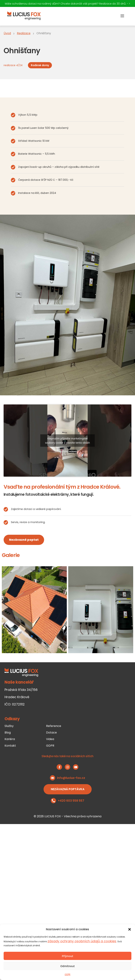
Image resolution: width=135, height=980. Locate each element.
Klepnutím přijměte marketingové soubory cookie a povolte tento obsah (68, 441)
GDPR (67, 974)
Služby (9, 726)
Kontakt (10, 746)
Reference (54, 726)
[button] (130, 929)
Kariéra (10, 739)
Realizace (24, 33)
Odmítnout (68, 966)
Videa (50, 739)
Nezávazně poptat (24, 540)
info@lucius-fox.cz (71, 778)
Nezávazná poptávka (68, 789)
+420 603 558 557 (71, 801)
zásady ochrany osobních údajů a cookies (82, 941)
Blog (8, 732)
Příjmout (67, 956)
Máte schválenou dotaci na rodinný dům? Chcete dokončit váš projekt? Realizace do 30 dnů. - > (67, 4)
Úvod (7, 33)
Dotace (51, 732)
